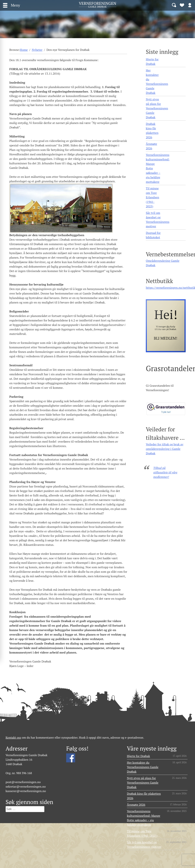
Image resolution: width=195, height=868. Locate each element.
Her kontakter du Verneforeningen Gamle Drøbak (157, 82)
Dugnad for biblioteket (153, 235)
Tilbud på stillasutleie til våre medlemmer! (165, 472)
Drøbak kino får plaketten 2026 (152, 131)
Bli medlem (182, 5)
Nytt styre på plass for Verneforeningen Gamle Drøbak (157, 108)
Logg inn (190, 5)
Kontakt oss (13, 737)
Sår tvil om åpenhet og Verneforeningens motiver (158, 220)
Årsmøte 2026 (151, 146)
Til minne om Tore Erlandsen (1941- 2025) (152, 197)
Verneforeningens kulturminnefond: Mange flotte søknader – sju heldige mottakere (158, 168)
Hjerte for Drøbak (152, 62)
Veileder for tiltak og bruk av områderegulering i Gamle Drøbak (165, 449)
